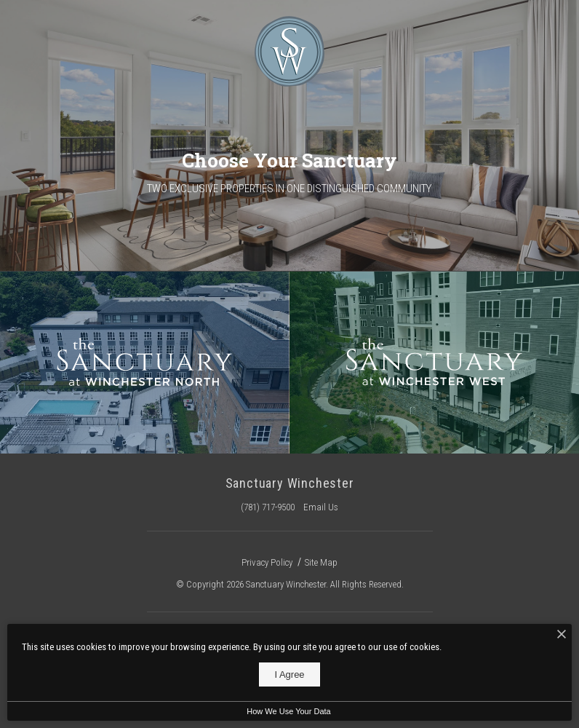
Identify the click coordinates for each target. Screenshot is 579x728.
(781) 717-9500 (268, 507)
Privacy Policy (267, 562)
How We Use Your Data (288, 711)
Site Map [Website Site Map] (321, 562)
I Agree (289, 674)
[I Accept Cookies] (562, 635)
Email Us (321, 507)
